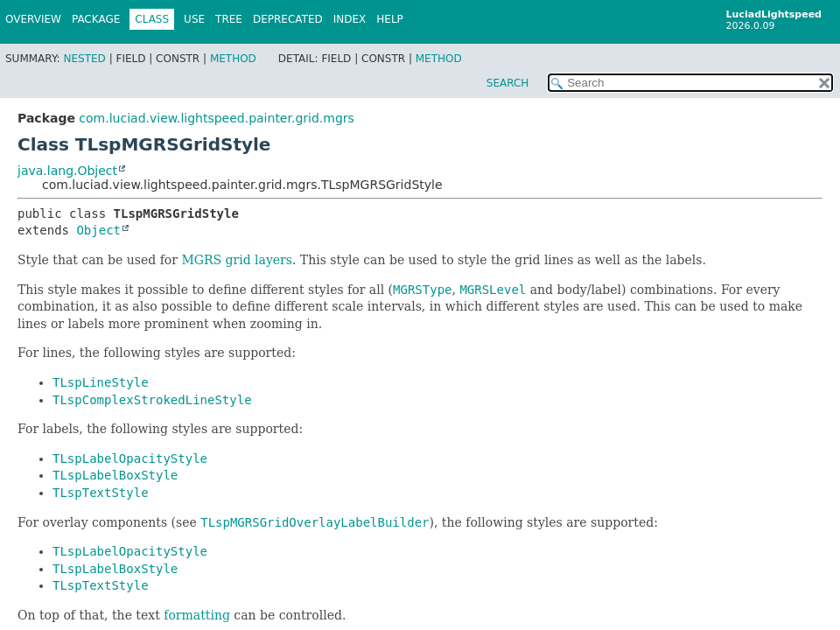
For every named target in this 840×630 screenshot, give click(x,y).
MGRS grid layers (237, 260)
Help (390, 19)
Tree (229, 19)
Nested (84, 59)
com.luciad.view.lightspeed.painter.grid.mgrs (217, 118)
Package (96, 19)
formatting (197, 615)
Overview (33, 19)
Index (350, 19)
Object (98, 230)
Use (194, 19)
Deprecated (288, 19)
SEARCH (508, 83)
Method (233, 59)
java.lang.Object (67, 171)
